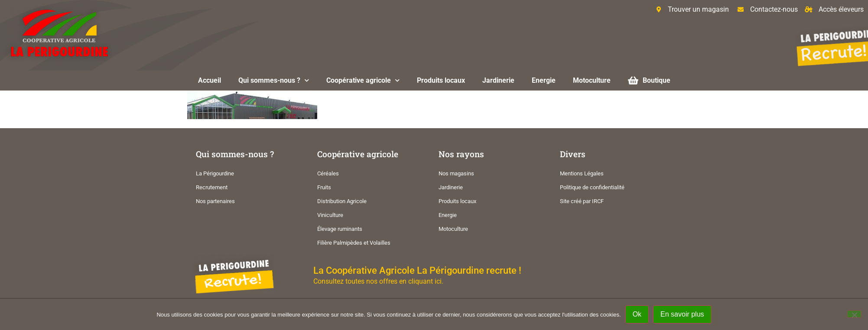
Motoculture (592, 80)
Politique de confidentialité (592, 187)
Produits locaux (441, 80)
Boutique (649, 80)
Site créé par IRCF (582, 201)
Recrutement (212, 187)
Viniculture (330, 215)
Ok (637, 314)
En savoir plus (682, 314)
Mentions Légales (582, 173)
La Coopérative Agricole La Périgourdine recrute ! (417, 270)
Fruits (324, 187)
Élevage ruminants (340, 229)
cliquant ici (425, 281)
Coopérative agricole (363, 80)
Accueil (210, 80)
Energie (544, 80)
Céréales (328, 173)
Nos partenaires (215, 201)
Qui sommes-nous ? (274, 80)
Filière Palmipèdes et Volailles (354, 243)
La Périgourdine (215, 173)
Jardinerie (498, 80)
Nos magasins (456, 173)
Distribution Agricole (342, 201)
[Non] (854, 314)
